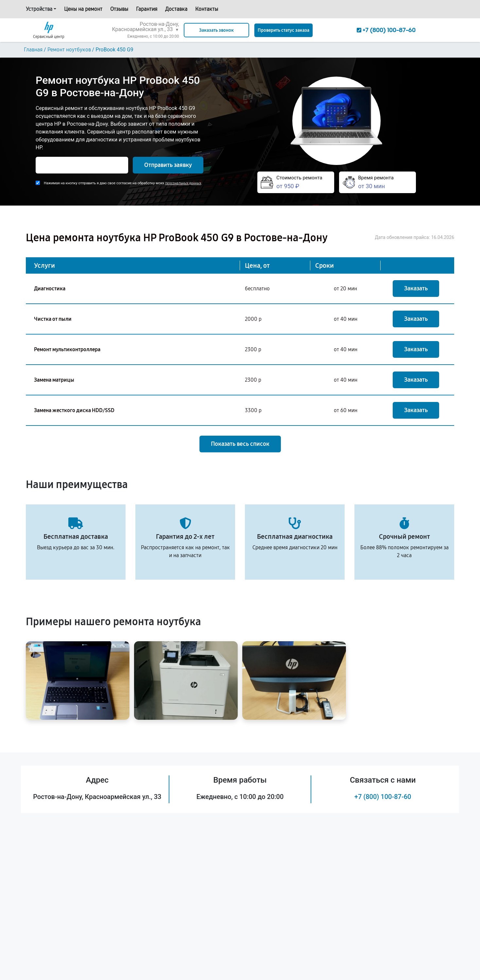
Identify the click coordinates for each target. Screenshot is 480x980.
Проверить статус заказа (283, 30)
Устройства (39, 9)
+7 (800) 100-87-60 (383, 797)
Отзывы (119, 9)
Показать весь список (240, 444)
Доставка (176, 9)
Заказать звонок (216, 30)
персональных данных (183, 183)
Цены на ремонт (83, 9)
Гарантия (147, 9)
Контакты (207, 9)
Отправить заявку (168, 165)
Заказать (416, 288)
